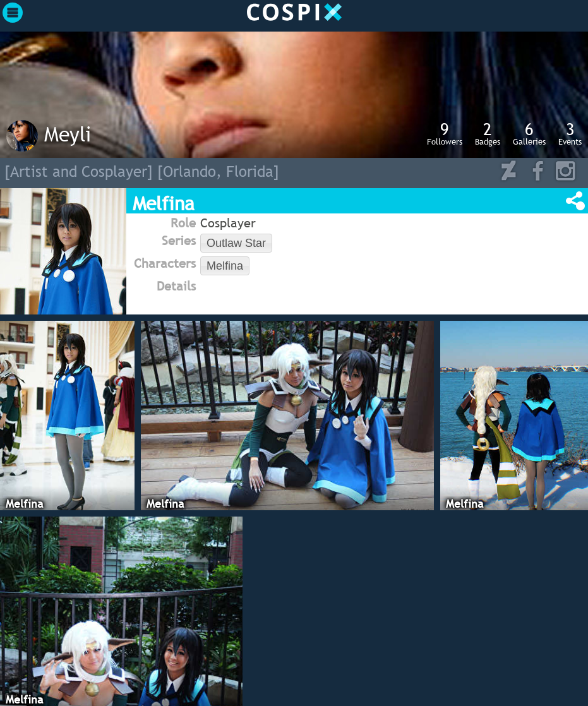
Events (570, 133)
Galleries (529, 133)
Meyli (68, 134)
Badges (488, 133)
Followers (445, 133)
